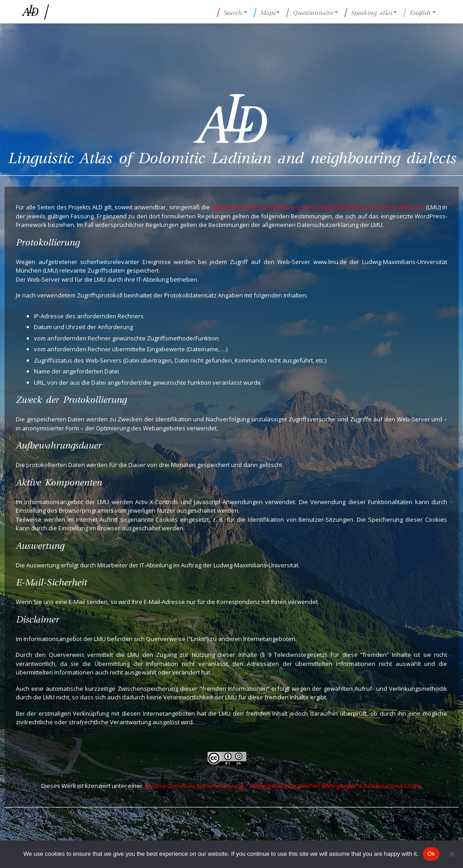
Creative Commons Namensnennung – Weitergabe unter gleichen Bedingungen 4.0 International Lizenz (282, 786)
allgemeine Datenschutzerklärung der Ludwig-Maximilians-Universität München (318, 207)
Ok (431, 854)
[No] (452, 854)
